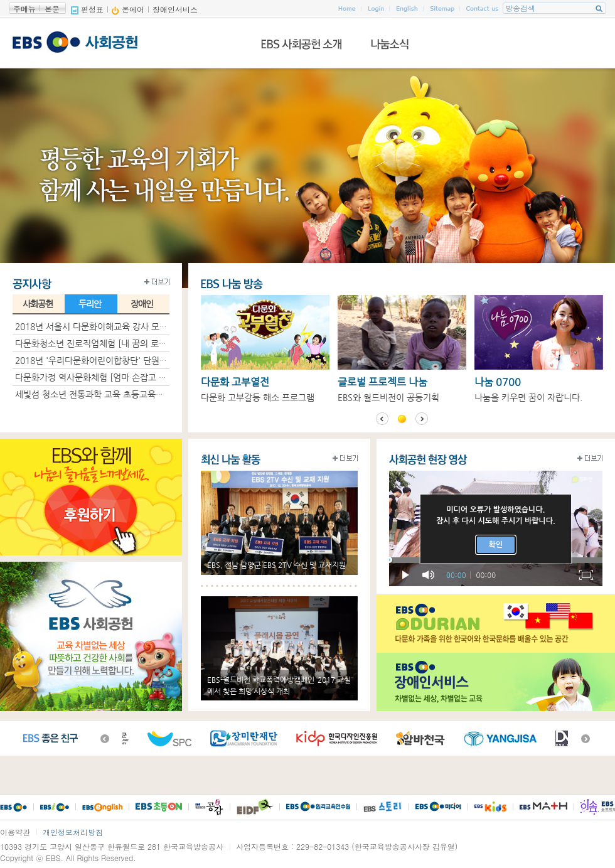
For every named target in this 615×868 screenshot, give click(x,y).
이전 (382, 419)
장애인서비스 (175, 9)
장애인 (142, 304)
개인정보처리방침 (73, 832)
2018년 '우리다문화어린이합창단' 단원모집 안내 (105, 360)
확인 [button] (496, 545)
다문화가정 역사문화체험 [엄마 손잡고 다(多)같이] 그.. (116, 377)
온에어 (128, 9)
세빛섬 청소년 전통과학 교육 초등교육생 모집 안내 (108, 394)
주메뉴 (24, 8)
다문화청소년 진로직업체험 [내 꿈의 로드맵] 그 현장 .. (115, 343)
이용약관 (15, 832)
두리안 (90, 304)
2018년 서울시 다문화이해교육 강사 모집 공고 (101, 326)
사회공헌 (38, 304)
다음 (422, 419)
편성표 (87, 9)
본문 (52, 8)
